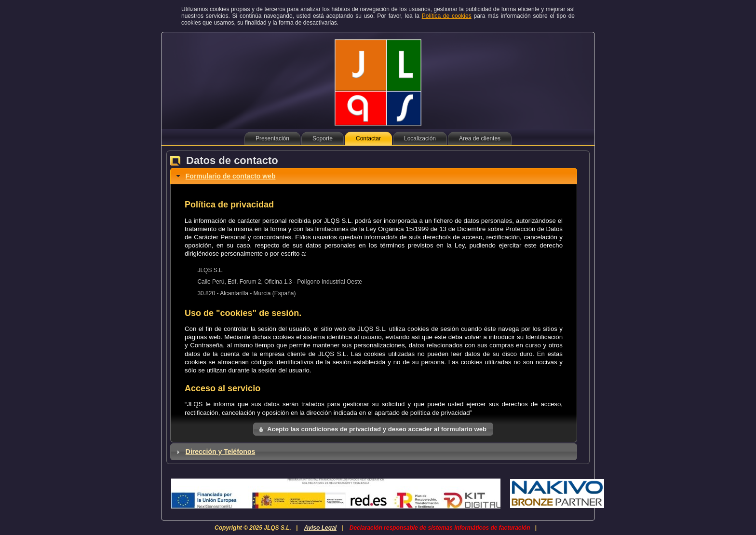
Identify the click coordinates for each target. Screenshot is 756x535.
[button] (373, 429)
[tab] (374, 176)
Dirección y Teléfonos (220, 452)
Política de (447, 16)
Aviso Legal (320, 528)
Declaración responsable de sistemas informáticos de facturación (440, 528)
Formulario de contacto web (231, 176)
